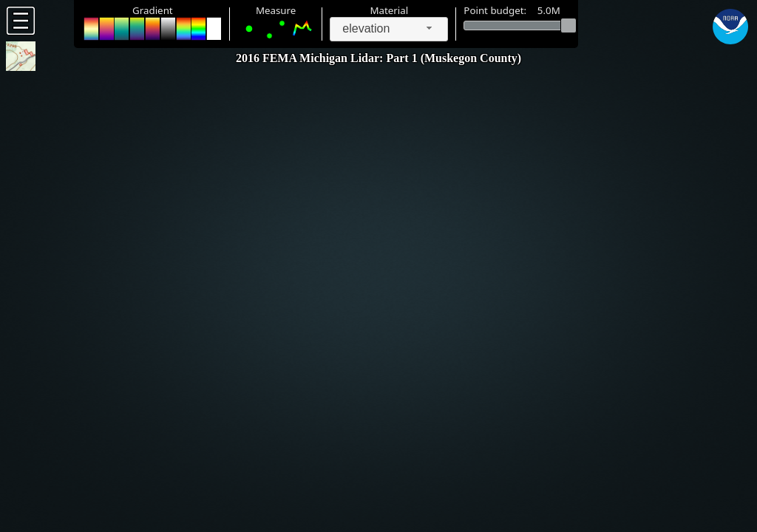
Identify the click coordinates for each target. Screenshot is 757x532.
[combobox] (389, 29)
